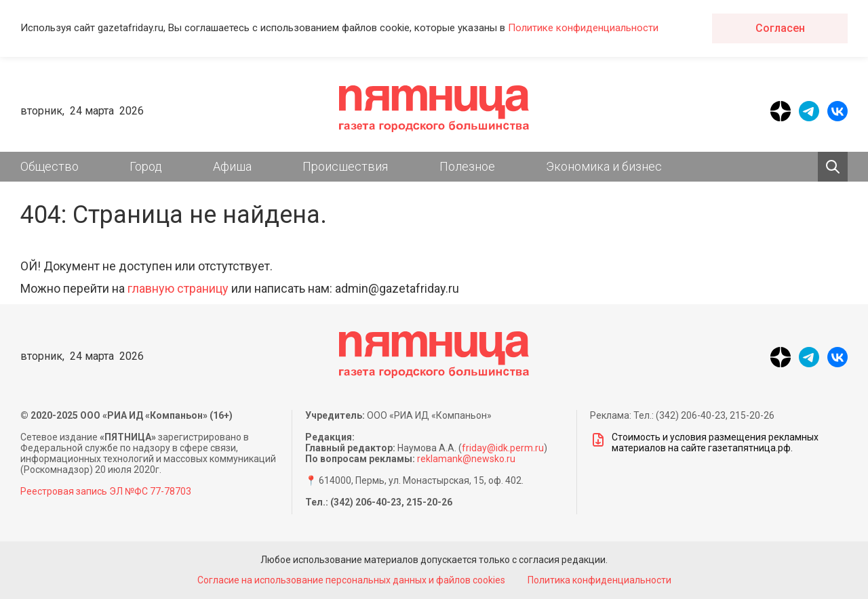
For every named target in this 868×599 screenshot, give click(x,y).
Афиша (232, 166)
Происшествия (345, 166)
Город (146, 166)
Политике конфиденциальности (583, 28)
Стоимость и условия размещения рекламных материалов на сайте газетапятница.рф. (704, 442)
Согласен (780, 28)
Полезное (467, 166)
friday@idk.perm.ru (503, 448)
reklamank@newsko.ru (466, 459)
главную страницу (178, 288)
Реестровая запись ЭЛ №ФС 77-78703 (106, 491)
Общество (50, 166)
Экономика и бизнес (604, 166)
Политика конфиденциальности (599, 580)
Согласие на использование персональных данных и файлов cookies (351, 580)
